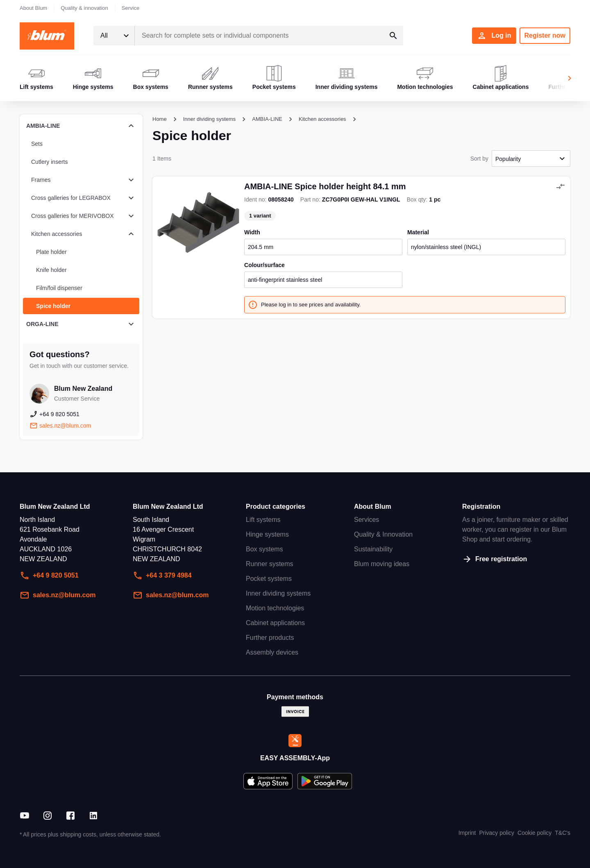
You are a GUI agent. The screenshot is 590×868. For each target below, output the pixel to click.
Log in (494, 36)
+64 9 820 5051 (49, 576)
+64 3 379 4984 (162, 576)
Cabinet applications (275, 623)
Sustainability (373, 549)
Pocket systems (269, 579)
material (418, 232)
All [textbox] (104, 35)
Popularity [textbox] (508, 159)
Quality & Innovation (383, 534)
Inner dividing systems (278, 593)
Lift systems (263, 520)
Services (366, 520)
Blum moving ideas (382, 564)
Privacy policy (497, 833)
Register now (545, 35)
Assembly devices (272, 652)
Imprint (467, 833)
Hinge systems (267, 534)
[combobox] (114, 36)
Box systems (264, 549)
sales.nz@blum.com (58, 595)
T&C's (563, 833)
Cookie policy (534, 833)
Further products (270, 638)
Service (130, 8)
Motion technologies (275, 608)
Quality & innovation (84, 8)
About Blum (33, 8)
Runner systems (270, 564)
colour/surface (264, 265)
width (252, 232)
